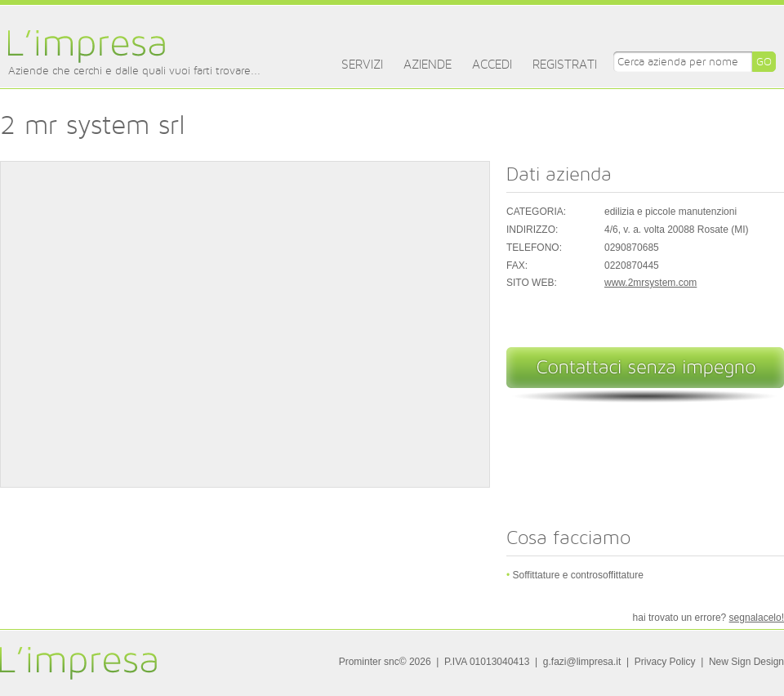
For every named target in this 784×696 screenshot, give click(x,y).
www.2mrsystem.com (650, 283)
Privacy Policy (665, 662)
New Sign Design (746, 662)
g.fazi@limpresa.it (582, 662)
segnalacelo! (757, 618)
